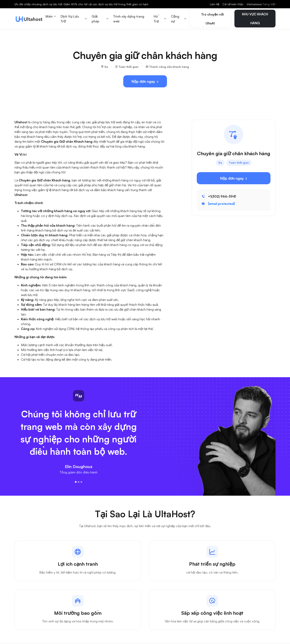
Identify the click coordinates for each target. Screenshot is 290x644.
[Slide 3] (81, 480)
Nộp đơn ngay (145, 79)
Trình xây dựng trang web (129, 18)
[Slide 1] (76, 480)
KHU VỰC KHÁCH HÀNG (255, 18)
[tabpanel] (145, 581)
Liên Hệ (215, 4)
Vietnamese (261, 4)
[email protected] (221, 201)
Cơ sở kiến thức (233, 4)
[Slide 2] (79, 480)
